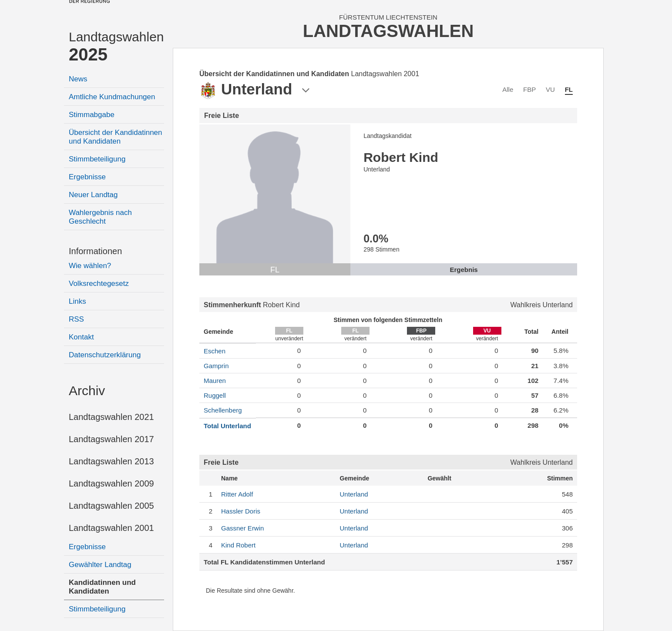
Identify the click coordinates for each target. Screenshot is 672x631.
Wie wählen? (90, 266)
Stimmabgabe (92, 115)
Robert (238, 545)
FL (569, 89)
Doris (241, 511)
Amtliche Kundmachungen (112, 97)
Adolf (237, 494)
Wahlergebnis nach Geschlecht (100, 217)
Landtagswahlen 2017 (111, 439)
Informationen (95, 251)
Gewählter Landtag (100, 565)
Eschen (215, 351)
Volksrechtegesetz (99, 284)
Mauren (215, 381)
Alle (508, 89)
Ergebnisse (87, 177)
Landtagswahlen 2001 (111, 528)
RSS (76, 319)
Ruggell (215, 395)
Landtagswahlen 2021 (111, 417)
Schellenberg (223, 410)
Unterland (354, 494)
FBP (529, 89)
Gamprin (216, 366)
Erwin (242, 528)
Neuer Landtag (93, 195)
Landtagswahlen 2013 (111, 461)
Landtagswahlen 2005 (111, 506)
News (78, 79)
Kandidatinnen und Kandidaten (102, 587)
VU (550, 89)
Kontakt (81, 337)
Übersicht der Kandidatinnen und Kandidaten (116, 137)
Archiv (87, 391)
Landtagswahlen (116, 47)
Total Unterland (227, 426)
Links (77, 301)
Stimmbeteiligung (97, 159)
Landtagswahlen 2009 (111, 483)
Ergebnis (464, 270)
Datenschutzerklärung (105, 355)
